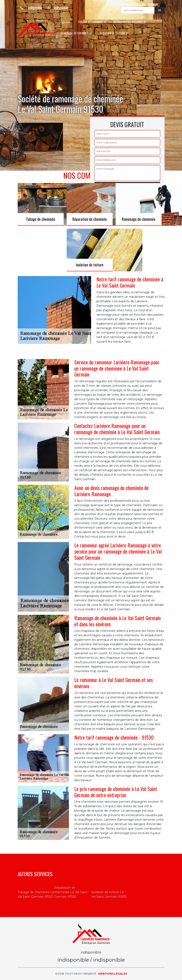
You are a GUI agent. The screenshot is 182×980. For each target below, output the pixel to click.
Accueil (65, 22)
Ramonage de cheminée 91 (76, 33)
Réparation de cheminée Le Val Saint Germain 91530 (71, 892)
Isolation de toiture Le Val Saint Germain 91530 (109, 894)
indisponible (30, 8)
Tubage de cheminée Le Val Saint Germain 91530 (36, 894)
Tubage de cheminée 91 (92, 22)
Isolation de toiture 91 (114, 33)
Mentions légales (113, 974)
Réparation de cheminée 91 (130, 22)
